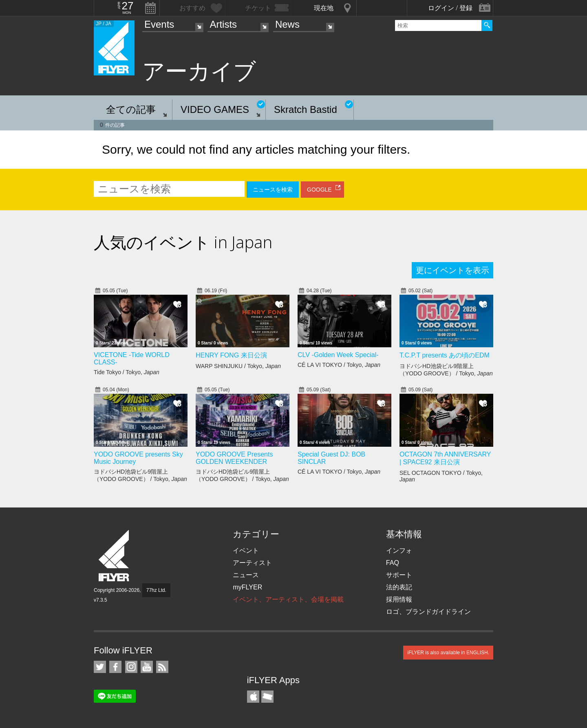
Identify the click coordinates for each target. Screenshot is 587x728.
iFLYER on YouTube (147, 667)
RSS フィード (162, 667)
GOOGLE (319, 190)
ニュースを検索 (273, 190)
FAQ (393, 563)
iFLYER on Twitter (100, 667)
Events (159, 24)
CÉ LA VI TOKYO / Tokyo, (339, 365)
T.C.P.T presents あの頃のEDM (445, 355)
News (287, 24)
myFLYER (247, 587)
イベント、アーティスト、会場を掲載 (288, 599)
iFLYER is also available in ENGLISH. (448, 653)
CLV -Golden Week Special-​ (338, 355)
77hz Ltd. (156, 590)
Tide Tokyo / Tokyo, (127, 372)
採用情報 (399, 599)
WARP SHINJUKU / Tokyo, (238, 366)
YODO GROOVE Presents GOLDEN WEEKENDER (234, 458)
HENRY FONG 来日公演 (231, 355)
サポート (399, 575)
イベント (246, 550)
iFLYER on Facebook (115, 667)
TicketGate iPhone (267, 697)
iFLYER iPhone (253, 697)
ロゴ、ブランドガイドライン (428, 612)
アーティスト (252, 563)
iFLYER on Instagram (131, 667)
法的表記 (399, 587)
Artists (223, 24)
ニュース (246, 575)
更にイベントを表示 (452, 270)
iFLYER (115, 556)
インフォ (399, 550)
